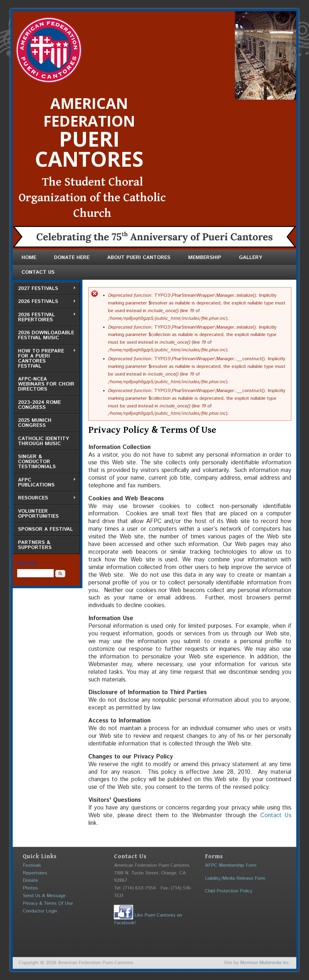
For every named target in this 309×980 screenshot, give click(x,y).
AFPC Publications (44, 482)
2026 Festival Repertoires (44, 317)
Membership (205, 258)
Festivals (32, 865)
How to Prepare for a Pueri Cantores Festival (44, 359)
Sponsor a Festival (45, 529)
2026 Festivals (44, 302)
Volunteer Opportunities (38, 514)
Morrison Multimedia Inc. (265, 963)
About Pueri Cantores (139, 258)
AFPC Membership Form (231, 865)
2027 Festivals (44, 289)
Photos (30, 888)
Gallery (251, 258)
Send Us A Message (44, 896)
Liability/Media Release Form (235, 878)
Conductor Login (40, 911)
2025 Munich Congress (35, 423)
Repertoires (35, 873)
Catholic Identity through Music (44, 441)
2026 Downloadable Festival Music (46, 335)
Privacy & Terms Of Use (48, 903)
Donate (30, 880)
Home (29, 258)
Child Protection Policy (229, 891)
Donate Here (72, 258)
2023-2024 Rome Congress (39, 405)
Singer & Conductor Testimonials (37, 462)
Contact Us (38, 272)
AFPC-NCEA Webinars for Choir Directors (46, 384)
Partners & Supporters (35, 545)
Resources (44, 498)
